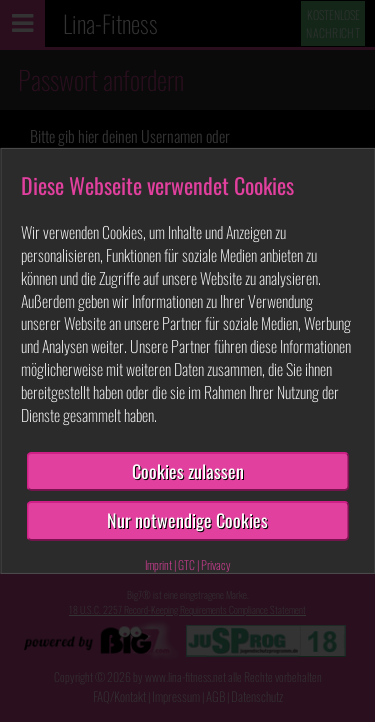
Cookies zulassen (188, 471)
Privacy (216, 564)
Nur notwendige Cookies (187, 520)
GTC (186, 564)
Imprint (158, 564)
